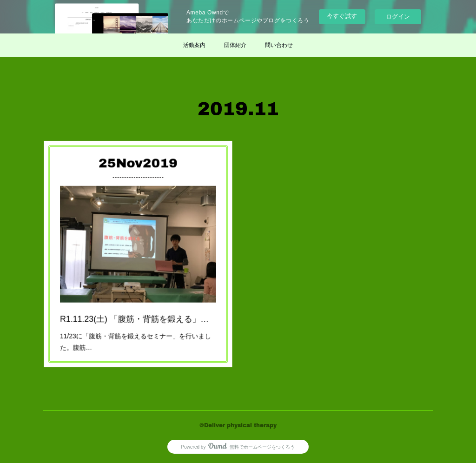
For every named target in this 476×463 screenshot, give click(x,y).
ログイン (398, 17)
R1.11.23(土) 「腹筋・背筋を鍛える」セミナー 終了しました (138, 307)
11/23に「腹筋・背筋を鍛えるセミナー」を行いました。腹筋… (136, 326)
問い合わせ (279, 45)
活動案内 (194, 45)
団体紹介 (235, 45)
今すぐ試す (342, 16)
